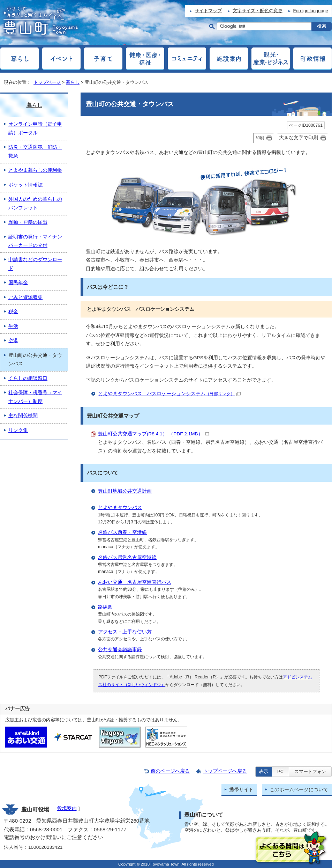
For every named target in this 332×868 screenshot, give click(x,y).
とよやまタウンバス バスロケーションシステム (169, 394)
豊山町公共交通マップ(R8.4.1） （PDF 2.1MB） (153, 434)
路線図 (105, 607)
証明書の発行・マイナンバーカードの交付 (35, 241)
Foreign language (311, 11)
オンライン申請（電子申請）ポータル (35, 128)
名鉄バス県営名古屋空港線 (127, 557)
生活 (13, 326)
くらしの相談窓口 (28, 378)
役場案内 (67, 808)
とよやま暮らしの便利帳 (35, 170)
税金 (13, 312)
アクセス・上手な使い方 (125, 632)
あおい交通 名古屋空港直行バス (135, 582)
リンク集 (18, 430)
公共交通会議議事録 (120, 650)
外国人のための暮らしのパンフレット (35, 203)
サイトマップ (208, 11)
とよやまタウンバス (120, 507)
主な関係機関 (23, 416)
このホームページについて (299, 790)
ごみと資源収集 (25, 297)
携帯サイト (241, 790)
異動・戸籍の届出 (28, 222)
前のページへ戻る (170, 771)
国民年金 (18, 283)
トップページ (47, 82)
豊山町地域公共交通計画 (125, 491)
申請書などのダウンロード (35, 264)
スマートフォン (310, 771)
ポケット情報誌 (25, 185)
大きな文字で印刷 (299, 138)
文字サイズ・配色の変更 (258, 11)
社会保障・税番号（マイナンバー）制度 (35, 397)
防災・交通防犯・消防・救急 (35, 151)
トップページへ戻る (225, 771)
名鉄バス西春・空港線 (122, 532)
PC (280, 771)
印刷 (260, 138)
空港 (13, 341)
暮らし (73, 82)
